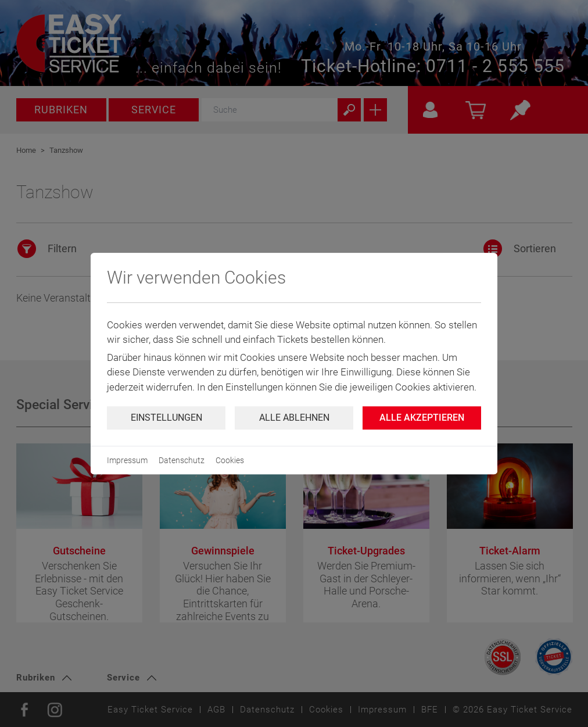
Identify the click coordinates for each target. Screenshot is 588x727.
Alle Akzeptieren (422, 418)
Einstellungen (166, 418)
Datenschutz (182, 460)
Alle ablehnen (294, 418)
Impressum (127, 460)
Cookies (230, 460)
